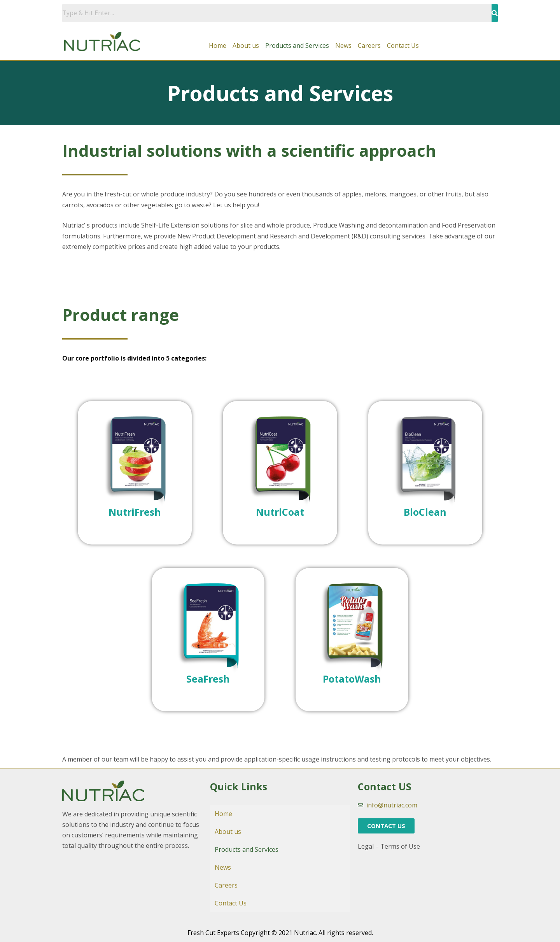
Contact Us (403, 46)
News (343, 46)
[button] (386, 826)
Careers (369, 46)
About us (246, 46)
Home (218, 46)
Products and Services (297, 46)
